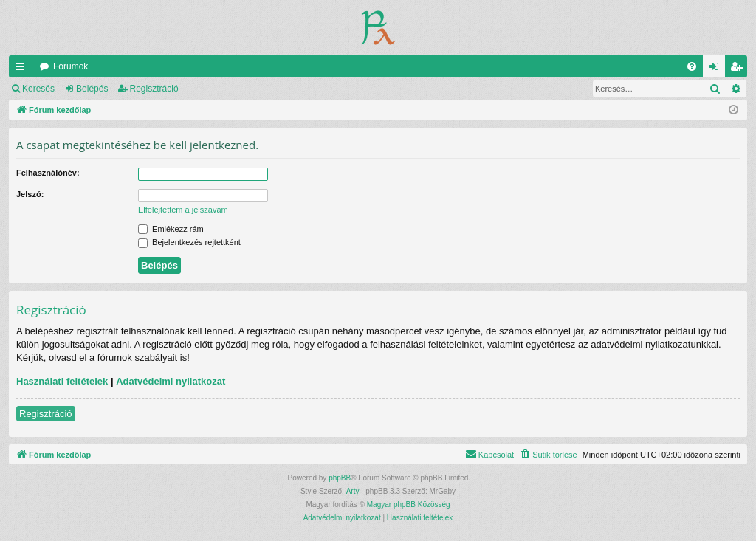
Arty (353, 491)
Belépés (92, 89)
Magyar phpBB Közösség (409, 504)
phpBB (340, 478)
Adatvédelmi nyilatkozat (171, 381)
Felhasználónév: (48, 173)
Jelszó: (30, 194)
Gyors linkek (23, 69)
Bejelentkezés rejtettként (189, 242)
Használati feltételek (62, 381)
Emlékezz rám (171, 229)
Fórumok (71, 66)
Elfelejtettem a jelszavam (183, 210)
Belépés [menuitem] (717, 69)
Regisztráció (154, 89)
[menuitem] (692, 66)
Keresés (38, 89)
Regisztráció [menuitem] (739, 69)
